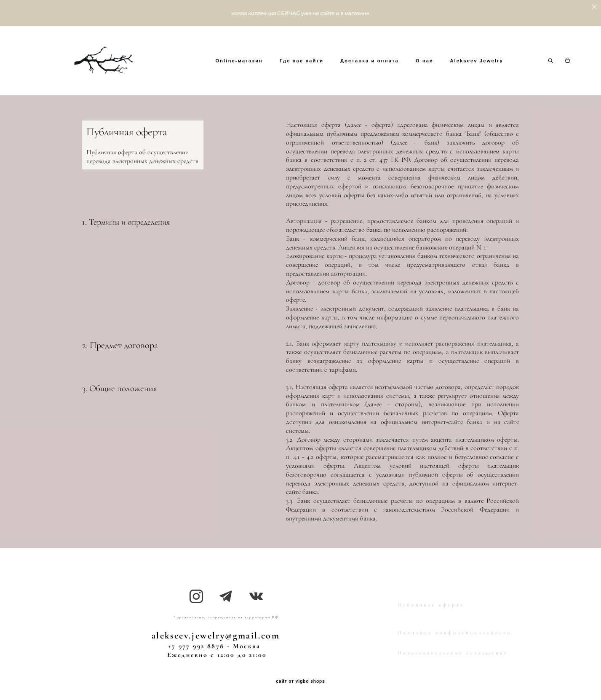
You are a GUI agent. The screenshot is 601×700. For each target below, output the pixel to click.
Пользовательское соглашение (453, 651)
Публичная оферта (431, 603)
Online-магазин (285, 63)
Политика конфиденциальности (454, 631)
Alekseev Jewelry (288, 74)
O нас (470, 63)
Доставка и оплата (415, 63)
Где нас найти (347, 63)
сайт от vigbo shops (300, 680)
